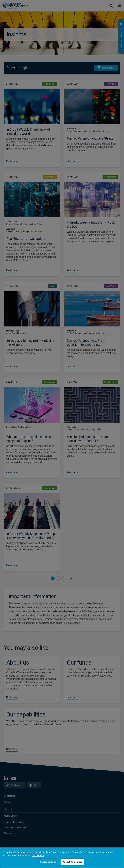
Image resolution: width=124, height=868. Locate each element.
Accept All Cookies (72, 862)
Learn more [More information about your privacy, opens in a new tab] (38, 855)
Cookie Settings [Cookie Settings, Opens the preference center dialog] (48, 862)
